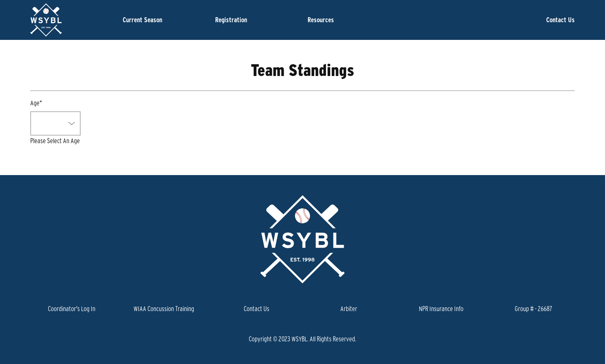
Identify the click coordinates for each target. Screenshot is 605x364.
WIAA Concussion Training (164, 309)
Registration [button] (231, 20)
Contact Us (560, 20)
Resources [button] (321, 20)
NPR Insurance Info (441, 309)
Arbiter (349, 309)
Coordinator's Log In (72, 309)
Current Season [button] (142, 20)
